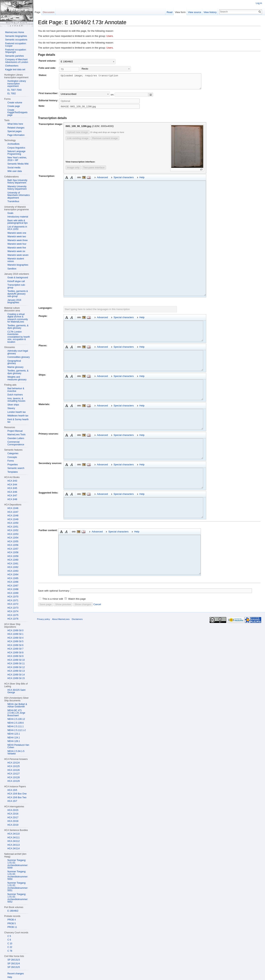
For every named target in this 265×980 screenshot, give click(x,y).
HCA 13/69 (13, 593)
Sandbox (12, 269)
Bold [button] (67, 180)
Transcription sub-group (16, 286)
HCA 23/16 (13, 814)
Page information (16, 135)
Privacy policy (43, 622)
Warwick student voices (16, 260)
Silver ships (13, 405)
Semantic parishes (14, 56)
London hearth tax (17, 412)
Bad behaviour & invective (16, 390)
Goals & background (18, 278)
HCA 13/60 (13, 560)
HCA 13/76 (13, 619)
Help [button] (142, 180)
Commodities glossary (19, 357)
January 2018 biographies (14, 301)
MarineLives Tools (16, 435)
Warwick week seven (18, 255)
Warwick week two (17, 237)
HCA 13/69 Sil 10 (16, 660)
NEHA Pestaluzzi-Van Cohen (18, 746)
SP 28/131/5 (14, 967)
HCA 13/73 (13, 608)
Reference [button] (89, 180)
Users (110, 36)
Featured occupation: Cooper (16, 45)
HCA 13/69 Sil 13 (16, 671)
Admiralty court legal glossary (18, 352)
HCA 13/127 (14, 774)
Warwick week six (16, 251)
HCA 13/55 (13, 541)
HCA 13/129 (14, 781)
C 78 (10, 951)
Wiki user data (15, 171)
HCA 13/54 (13, 538)
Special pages (14, 131)
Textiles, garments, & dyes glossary (18, 327)
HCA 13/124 (14, 763)
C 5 (9, 936)
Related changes (16, 128)
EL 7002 (12, 94)
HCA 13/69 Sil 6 (15, 645)
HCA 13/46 (13, 508)
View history (210, 12)
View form (180, 12)
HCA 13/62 (13, 567)
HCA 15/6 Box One (17, 794)
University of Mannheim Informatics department (19, 195)
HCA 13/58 (13, 552)
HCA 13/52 (13, 530)
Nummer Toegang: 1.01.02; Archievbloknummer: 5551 (18, 887)
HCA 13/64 (13, 575)
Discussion (49, 12)
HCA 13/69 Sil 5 (15, 641)
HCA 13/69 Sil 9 (15, 656)
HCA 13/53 (13, 534)
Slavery (11, 408)
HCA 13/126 (14, 770)
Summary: (64, 594)
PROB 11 (12, 927)
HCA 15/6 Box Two (17, 797)
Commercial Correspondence (16, 443)
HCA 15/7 (12, 801)
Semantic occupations (16, 40)
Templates (13, 472)
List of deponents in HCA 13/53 (17, 228)
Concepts (12, 457)
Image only (73, 170)
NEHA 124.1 (14, 738)
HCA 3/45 (12, 488)
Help (10, 977)
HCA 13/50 (13, 523)
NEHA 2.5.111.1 (15, 726)
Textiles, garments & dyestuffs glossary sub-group (18, 294)
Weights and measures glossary (17, 378)
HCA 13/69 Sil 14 (16, 675)
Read (170, 12)
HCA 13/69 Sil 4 (15, 638)
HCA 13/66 (13, 582)
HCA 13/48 (13, 516)
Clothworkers (12, 66)
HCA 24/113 (14, 845)
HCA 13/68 (13, 589)
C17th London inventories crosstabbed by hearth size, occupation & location (19, 337)
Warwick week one (17, 233)
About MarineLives (61, 622)
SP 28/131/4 (14, 964)
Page (37, 12)
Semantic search (16, 468)
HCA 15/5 (12, 790)
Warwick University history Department (17, 188)
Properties (13, 465)
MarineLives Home (15, 32)
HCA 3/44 (12, 485)
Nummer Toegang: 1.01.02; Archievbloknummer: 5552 (18, 898)
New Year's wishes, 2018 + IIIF (17, 159)
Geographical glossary (14, 362)
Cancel (97, 607)
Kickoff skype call (16, 281)
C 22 (10, 947)
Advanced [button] (102, 180)
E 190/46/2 (13, 911)
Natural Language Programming (16, 153)
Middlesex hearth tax (18, 416)
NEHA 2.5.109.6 (15, 723)
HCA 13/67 (13, 586)
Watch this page (77, 602)
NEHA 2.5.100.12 (16, 719)
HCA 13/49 (13, 519)
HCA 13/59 (13, 556)
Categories (13, 453)
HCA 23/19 (13, 825)
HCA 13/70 (13, 597)
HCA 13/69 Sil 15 (16, 678)
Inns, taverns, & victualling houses (16, 400)
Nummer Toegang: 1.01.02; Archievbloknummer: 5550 (18, 875)
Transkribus (13, 201)
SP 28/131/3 (14, 960)
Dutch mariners (15, 395)
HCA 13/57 (13, 549)
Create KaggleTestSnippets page (17, 113)
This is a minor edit (53, 602)
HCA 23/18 (13, 821)
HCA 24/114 (14, 849)
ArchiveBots (13, 144)
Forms (11, 461)
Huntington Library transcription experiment (17, 84)
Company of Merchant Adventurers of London (17, 61)
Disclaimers (77, 622)
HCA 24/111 (14, 838)
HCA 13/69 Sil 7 (15, 649)
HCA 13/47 (13, 512)
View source (195, 12)
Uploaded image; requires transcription (139, 83)
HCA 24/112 (14, 841)
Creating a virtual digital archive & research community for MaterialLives (18, 318)
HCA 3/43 (12, 481)
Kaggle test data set (15, 70)
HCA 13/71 (13, 600)
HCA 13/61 (13, 564)
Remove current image (105, 141)
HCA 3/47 (12, 496)
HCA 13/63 (13, 571)
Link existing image (78, 141)
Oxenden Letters (16, 438)
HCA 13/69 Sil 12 (16, 667)
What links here (15, 124)
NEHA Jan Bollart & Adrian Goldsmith (17, 705)
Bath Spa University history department (17, 182)
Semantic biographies (16, 36)
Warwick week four (17, 244)
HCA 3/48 (12, 499)
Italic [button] (72, 180)
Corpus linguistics (16, 148)
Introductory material (18, 217)
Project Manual (15, 431)
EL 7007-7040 (14, 90)
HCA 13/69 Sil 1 (15, 634)
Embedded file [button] (84, 180)
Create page (14, 106)
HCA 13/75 (13, 615)
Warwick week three (17, 240)
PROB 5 (12, 924)
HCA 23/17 (13, 818)
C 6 (9, 940)
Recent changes (16, 974)
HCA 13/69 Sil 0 (15, 630)
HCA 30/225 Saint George (16, 691)
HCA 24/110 (14, 834)
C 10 (10, 944)
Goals (10, 213)
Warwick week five (17, 248)
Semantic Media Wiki (18, 164)
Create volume (15, 103)
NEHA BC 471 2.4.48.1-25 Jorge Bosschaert (16, 713)
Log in (259, 3)
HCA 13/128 (14, 777)
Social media (14, 168)
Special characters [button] (124, 180)
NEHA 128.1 (14, 741)
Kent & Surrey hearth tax (18, 421)
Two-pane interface (94, 170)
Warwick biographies (18, 265)
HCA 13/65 (13, 578)
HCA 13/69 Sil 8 (15, 653)
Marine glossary (15, 367)
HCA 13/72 (13, 604)
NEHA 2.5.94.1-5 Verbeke (16, 753)
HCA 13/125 (14, 766)
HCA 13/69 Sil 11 (16, 664)
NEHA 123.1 (14, 734)
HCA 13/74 (13, 611)
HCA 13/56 (13, 545)
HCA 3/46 (12, 492)
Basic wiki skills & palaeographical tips (17, 222)
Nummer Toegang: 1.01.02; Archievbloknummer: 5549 (18, 864)
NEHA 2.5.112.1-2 (17, 730)
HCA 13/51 (13, 527)
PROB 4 (12, 920)
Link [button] (79, 180)
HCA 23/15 (13, 810)
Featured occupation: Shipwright (16, 51)
